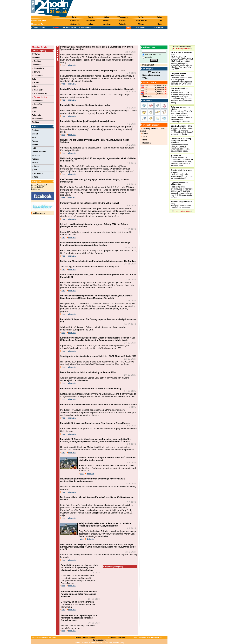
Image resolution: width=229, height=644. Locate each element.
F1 (34, 111)
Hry (35, 170)
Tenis (144, 137)
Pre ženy (36, 130)
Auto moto (36, 115)
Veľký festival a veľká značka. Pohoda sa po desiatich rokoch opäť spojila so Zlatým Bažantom (105, 525)
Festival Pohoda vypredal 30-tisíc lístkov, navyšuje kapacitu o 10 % (93, 70)
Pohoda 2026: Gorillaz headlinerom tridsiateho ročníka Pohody (91, 388)
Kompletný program (150, 75)
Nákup (91, 24)
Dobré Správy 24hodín (85, 637)
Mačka (78, 642)
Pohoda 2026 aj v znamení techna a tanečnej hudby (85, 105)
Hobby (35, 148)
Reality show (37, 101)
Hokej (144, 140)
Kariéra (35, 141)
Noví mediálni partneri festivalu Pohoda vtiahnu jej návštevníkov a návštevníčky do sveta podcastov (92, 480)
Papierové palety (96, 642)
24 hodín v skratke (117, 637)
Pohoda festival (40, 97)
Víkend (35, 134)
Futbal (144, 134)
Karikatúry (38, 173)
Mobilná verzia (38, 213)
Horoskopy (107, 24)
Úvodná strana (38, 28)
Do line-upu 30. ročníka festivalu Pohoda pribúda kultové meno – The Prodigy (98, 261)
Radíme (35, 145)
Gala (34, 79)
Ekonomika (37, 65)
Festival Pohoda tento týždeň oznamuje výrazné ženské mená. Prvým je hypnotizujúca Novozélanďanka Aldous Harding (95, 244)
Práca (160, 17)
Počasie (122, 24)
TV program (123, 17)
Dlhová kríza (38, 68)
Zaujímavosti (37, 119)
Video (107, 17)
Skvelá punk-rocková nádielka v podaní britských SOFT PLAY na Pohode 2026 (98, 356)
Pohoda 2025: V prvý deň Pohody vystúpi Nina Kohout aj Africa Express (95, 423)
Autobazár (75, 20)
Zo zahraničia (38, 75)
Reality (91, 17)
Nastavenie (146, 96)
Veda (34, 137)
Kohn (35, 177)
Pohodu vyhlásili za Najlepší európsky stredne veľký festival (89, 203)
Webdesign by (148, 637)
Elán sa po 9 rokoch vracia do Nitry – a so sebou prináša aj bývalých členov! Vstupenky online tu (182, 130)
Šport (34, 108)
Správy (75, 17)
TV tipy (145, 78)
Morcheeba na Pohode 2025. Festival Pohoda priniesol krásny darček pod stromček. (79, 594)
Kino (160, 24)
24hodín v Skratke (40, 47)
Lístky (160, 20)
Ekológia (36, 122)
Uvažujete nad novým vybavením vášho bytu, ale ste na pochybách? (182, 174)
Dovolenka (91, 20)
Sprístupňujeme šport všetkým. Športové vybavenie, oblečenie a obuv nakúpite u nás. (181, 145)
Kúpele (123, 20)
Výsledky (106, 20)
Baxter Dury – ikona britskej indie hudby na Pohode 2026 (88, 372)
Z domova (36, 57)
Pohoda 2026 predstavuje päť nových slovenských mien (87, 121)
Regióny (37, 61)
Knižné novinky (40, 93)
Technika (36, 155)
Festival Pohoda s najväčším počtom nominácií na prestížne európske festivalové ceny (79, 618)
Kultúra (35, 86)
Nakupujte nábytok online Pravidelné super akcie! (181, 205)
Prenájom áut (147, 65)
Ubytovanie (75, 24)
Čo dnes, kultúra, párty (115, 642)
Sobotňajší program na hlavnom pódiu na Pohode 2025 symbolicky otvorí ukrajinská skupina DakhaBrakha (80, 568)
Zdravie (36, 72)
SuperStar (37, 104)
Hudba (36, 83)
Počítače (36, 159)
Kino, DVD (38, 90)
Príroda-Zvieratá (39, 152)
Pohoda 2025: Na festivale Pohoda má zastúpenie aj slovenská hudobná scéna (98, 405)
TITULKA (36, 54)
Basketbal (146, 143)
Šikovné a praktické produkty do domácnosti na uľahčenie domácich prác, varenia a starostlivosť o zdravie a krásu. (182, 160)
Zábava (141, 24)
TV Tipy (141, 17)
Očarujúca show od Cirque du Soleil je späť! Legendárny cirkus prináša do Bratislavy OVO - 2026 (182, 79)
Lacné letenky (141, 20)
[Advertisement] (121, 8)
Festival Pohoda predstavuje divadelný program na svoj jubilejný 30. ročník (97, 89)
